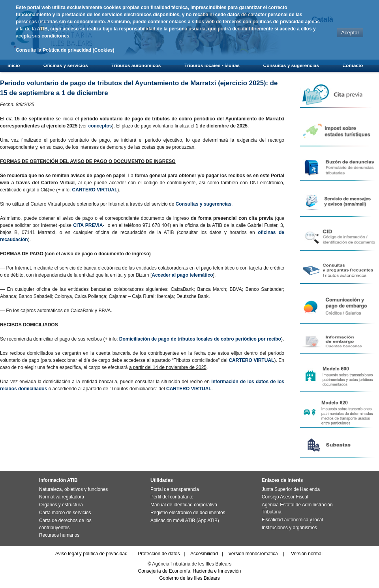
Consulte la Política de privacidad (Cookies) (65, 50)
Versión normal (307, 554)
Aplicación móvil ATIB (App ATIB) (185, 521)
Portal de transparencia (175, 489)
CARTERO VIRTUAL (95, 190)
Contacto (353, 66)
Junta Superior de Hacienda (291, 489)
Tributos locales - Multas (212, 66)
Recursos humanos (59, 535)
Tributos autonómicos (136, 66)
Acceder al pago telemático (182, 275)
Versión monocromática (253, 554)
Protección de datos (159, 554)
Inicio (14, 66)
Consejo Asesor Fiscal (285, 497)
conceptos (100, 126)
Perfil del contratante (172, 497)
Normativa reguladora (62, 497)
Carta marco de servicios (65, 513)
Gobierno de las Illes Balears (189, 578)
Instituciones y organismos (289, 528)
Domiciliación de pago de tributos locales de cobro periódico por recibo (200, 339)
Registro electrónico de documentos (188, 513)
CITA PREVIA (88, 225)
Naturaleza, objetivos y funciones (73, 489)
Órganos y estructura (61, 505)
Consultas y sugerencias (291, 66)
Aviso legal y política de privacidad (91, 554)
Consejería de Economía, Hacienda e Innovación (190, 571)
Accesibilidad (204, 554)
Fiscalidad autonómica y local (292, 520)
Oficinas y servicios (66, 66)
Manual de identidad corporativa (184, 505)
